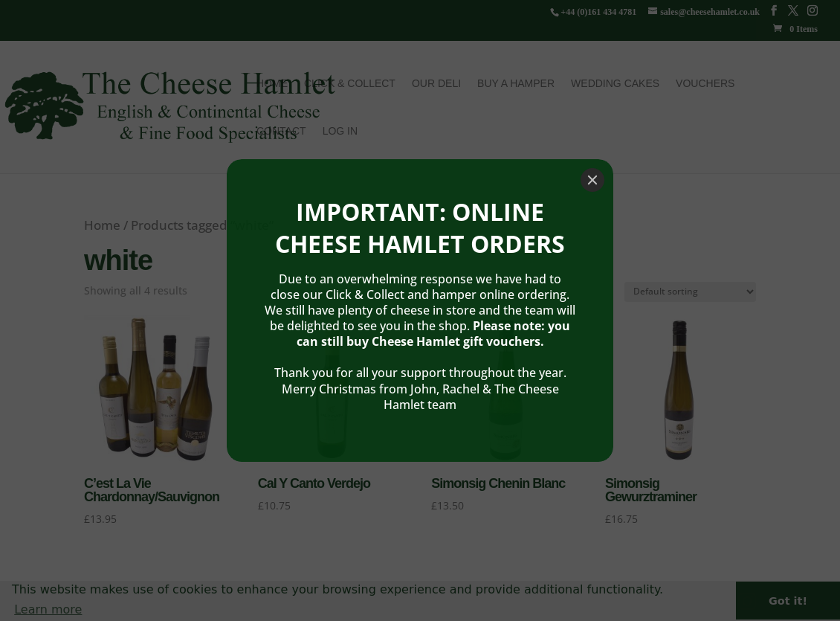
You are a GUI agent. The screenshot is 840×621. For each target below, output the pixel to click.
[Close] (592, 139)
